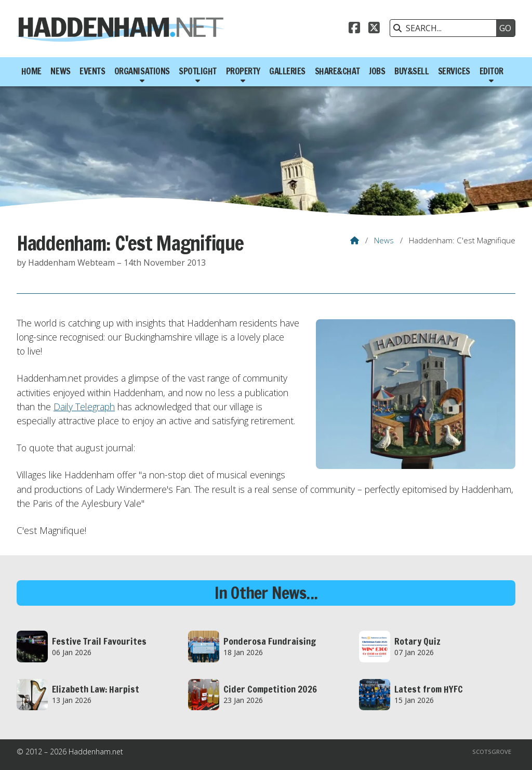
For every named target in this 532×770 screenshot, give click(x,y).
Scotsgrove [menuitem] (492, 752)
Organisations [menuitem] (142, 71)
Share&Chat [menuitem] (337, 71)
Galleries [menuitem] (287, 71)
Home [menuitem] (31, 71)
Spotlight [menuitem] (198, 71)
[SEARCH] (446, 28)
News (384, 240)
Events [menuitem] (92, 71)
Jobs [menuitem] (377, 71)
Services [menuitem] (454, 71)
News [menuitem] (60, 71)
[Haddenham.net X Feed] (374, 29)
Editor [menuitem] (491, 71)
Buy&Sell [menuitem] (411, 71)
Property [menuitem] (243, 71)
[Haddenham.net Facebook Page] (354, 29)
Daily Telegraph (84, 407)
